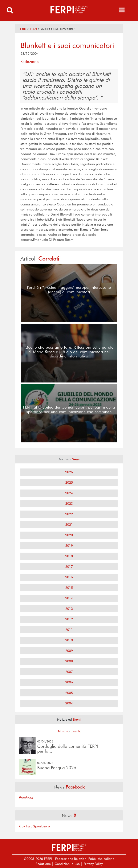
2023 (69, 503)
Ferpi (23, 29)
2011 (69, 630)
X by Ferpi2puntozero (34, 826)
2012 (69, 619)
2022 (69, 514)
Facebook (26, 798)
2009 (69, 651)
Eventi (76, 731)
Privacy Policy (93, 864)
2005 (69, 693)
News (34, 29)
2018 (69, 556)
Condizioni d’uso (67, 864)
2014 (69, 598)
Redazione (43, 864)
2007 (69, 672)
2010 (69, 640)
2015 (69, 588)
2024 (69, 493)
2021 (69, 525)
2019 (69, 546)
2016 (69, 577)
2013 (69, 609)
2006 (69, 682)
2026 (69, 472)
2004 (69, 703)
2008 (69, 661)
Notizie (63, 731)
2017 (69, 567)
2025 (69, 482)
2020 (69, 535)
